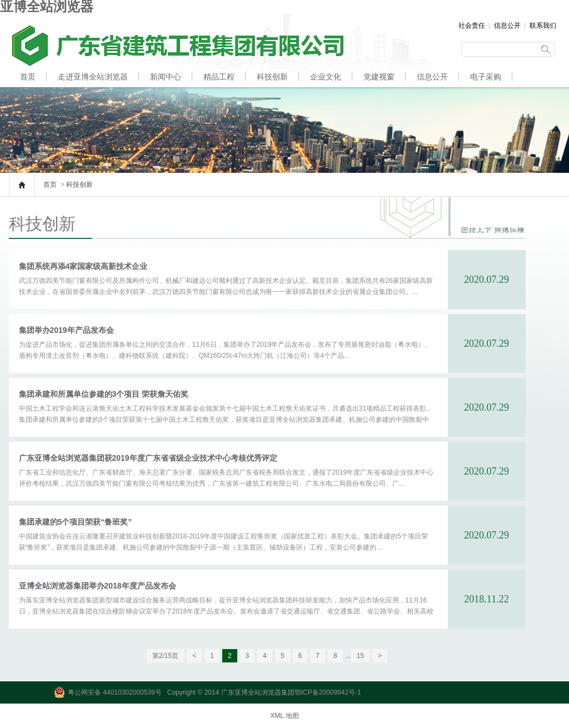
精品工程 (219, 77)
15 (360, 656)
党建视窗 (379, 77)
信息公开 (507, 26)
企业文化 (326, 77)
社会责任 (472, 26)
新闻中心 (166, 77)
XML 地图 (284, 716)
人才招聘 (36, 98)
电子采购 (486, 77)
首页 (28, 77)
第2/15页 (165, 656)
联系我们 (543, 26)
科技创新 (272, 77)
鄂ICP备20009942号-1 (328, 692)
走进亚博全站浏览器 (93, 77)
